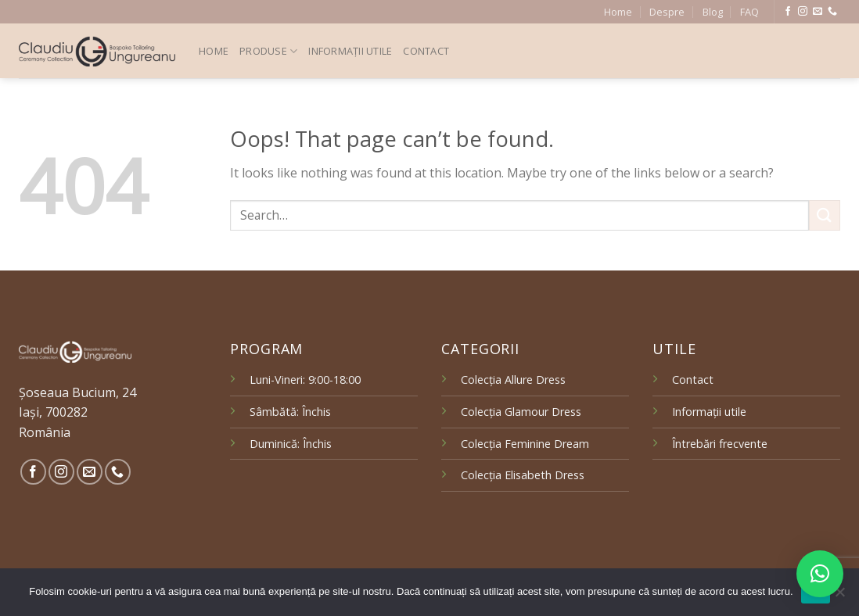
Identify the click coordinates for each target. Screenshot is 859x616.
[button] (820, 574)
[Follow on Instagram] (803, 12)
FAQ (749, 12)
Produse (268, 51)
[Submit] (825, 215)
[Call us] (832, 12)
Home (618, 12)
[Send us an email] (818, 12)
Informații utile (350, 51)
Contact (426, 51)
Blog (713, 12)
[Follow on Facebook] (788, 12)
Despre (667, 12)
